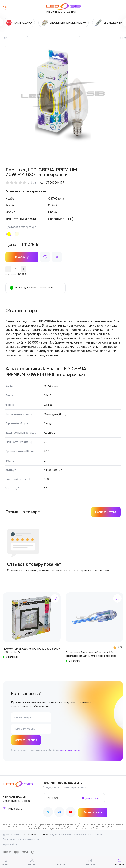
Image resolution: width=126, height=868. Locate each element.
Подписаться (90, 798)
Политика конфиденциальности (21, 840)
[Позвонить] (5, 8)
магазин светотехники (36, 835)
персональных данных (69, 750)
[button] (31, 667)
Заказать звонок (26, 740)
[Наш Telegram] (48, 813)
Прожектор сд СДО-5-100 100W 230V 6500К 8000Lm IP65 (31, 650)
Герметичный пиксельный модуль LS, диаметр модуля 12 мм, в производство (91, 654)
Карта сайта (10, 845)
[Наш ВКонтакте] (59, 813)
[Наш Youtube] (71, 813)
